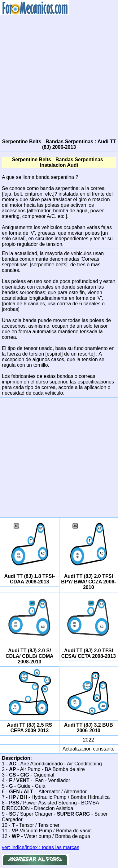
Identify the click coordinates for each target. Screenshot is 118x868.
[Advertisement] (58, 76)
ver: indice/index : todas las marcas (41, 847)
